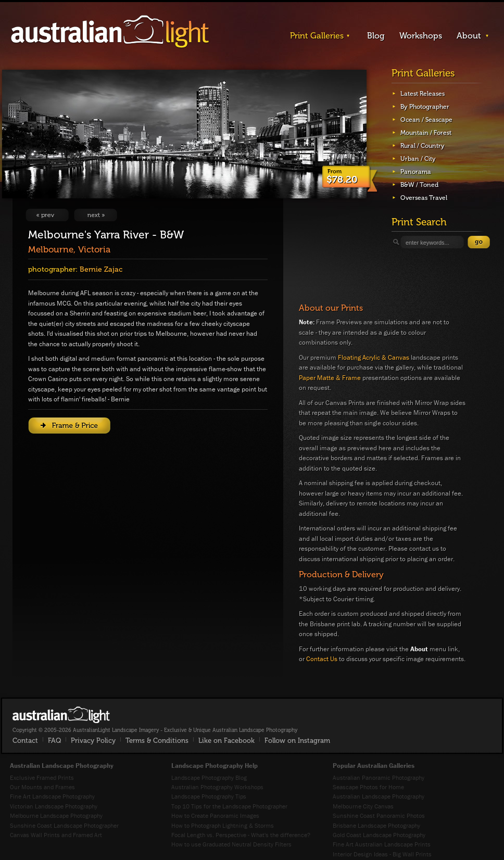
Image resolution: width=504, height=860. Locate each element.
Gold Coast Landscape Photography (379, 835)
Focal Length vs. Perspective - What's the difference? (241, 835)
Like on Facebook (226, 741)
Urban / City (418, 159)
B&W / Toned (419, 185)
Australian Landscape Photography (379, 796)
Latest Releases (423, 94)
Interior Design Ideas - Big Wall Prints (382, 854)
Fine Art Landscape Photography (52, 796)
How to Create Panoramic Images (215, 815)
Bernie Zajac (101, 269)
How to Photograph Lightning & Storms (223, 825)
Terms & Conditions (157, 741)
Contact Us (322, 659)
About (469, 36)
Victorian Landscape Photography (54, 806)
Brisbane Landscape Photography (376, 825)
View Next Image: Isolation (96, 215)
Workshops (421, 36)
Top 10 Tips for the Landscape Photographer (229, 806)
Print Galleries (317, 36)
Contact (25, 741)
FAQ (54, 741)
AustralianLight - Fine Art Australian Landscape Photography (61, 715)
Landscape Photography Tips (209, 796)
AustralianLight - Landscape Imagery (110, 32)
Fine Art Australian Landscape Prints (382, 844)
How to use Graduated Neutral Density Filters (231, 844)
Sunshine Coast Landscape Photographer (64, 825)
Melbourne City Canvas (363, 806)
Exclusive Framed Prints (42, 777)
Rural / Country (423, 146)
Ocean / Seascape (426, 120)
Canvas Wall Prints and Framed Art (56, 835)
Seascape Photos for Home (368, 787)
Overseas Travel (424, 198)
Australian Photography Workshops (217, 787)
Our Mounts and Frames (42, 787)
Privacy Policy (93, 741)
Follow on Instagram (297, 741)
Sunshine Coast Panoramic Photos (379, 815)
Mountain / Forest (426, 133)
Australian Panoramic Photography (379, 777)
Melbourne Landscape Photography (56, 815)
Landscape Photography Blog (209, 777)
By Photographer (425, 107)
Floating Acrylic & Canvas (374, 357)
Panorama (416, 172)
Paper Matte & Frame (330, 378)
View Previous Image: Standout (47, 215)
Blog (376, 36)
